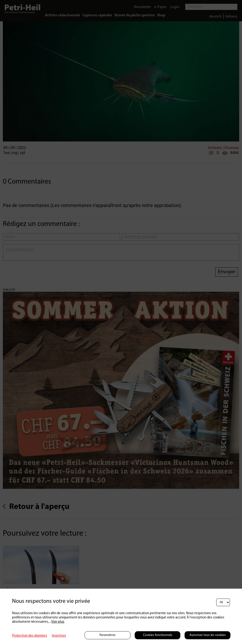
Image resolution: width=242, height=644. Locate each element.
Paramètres (108, 635)
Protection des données (30, 636)
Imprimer (59, 636)
